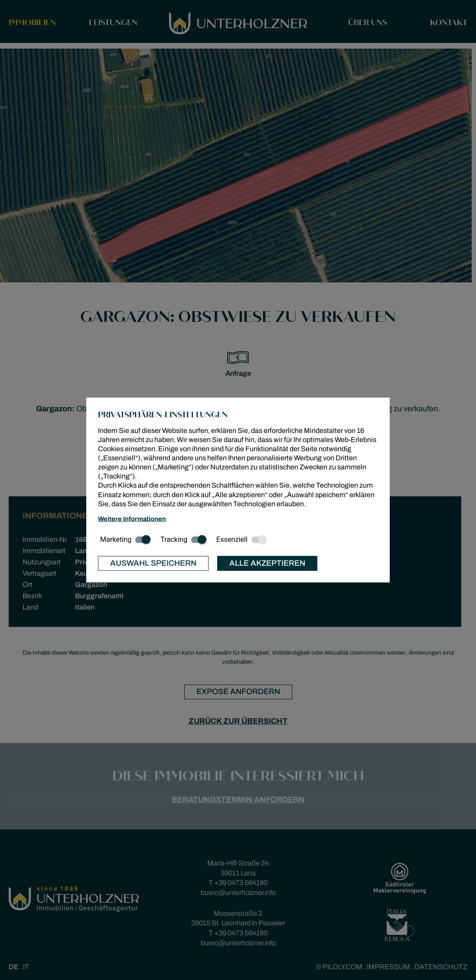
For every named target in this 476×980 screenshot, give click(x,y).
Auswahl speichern (153, 563)
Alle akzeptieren (267, 563)
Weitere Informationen (132, 519)
